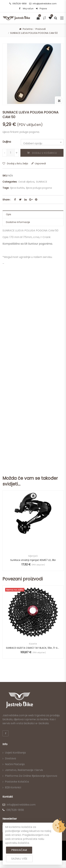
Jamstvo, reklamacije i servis (24, 770)
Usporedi (40, 163)
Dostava (10, 758)
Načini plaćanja (15, 764)
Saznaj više (19, 859)
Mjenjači (33, 556)
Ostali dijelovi (26, 182)
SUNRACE (42, 182)
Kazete (33, 644)
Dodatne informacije (18, 222)
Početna (28, 29)
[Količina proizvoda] (11, 153)
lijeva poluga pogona (39, 188)
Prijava (41, 9)
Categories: (10, 182)
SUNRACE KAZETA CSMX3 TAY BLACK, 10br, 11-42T (33, 648)
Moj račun (28, 9)
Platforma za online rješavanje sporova (31, 776)
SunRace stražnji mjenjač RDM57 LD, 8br (33, 560)
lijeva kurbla (17, 188)
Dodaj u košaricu (45, 153)
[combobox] (42, 142)
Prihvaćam (19, 850)
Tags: (6, 188)
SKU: (5, 176)
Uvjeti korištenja (15, 753)
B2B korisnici (13, 787)
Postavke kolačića (17, 782)
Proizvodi (41, 29)
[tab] (33, 214)
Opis (9, 214)
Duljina (7, 142)
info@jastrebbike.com (43, 4)
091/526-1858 (18, 4)
